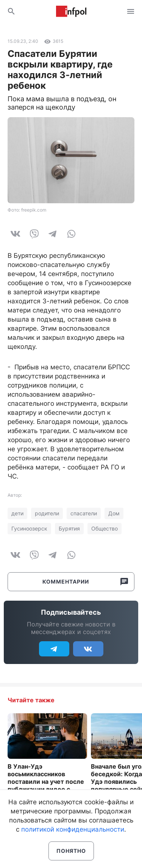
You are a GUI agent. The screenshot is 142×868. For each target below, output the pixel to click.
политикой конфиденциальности (73, 829)
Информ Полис (71, 11)
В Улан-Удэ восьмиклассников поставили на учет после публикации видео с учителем (46, 782)
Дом (114, 513)
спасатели (84, 513)
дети (17, 513)
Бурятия (69, 528)
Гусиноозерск (29, 528)
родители (47, 513)
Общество (105, 528)
